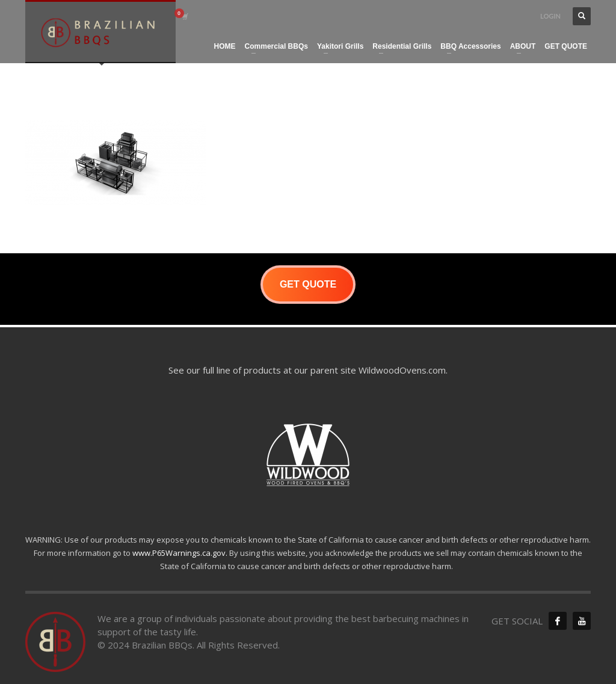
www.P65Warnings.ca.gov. (180, 553)
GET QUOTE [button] (308, 284)
